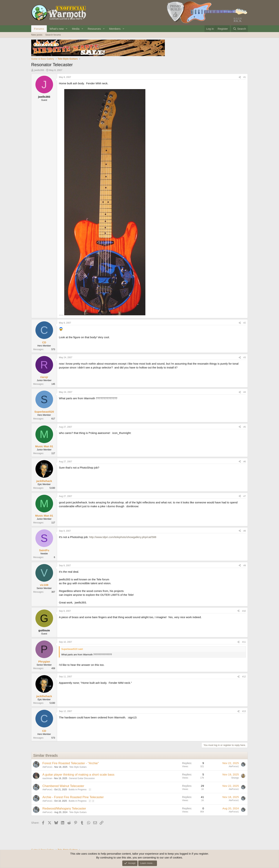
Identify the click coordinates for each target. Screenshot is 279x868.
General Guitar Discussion (82, 778)
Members (115, 29)
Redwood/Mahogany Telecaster (64, 809)
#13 (244, 711)
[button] (67, 29)
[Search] (239, 29)
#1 (245, 77)
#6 (245, 462)
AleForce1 (47, 767)
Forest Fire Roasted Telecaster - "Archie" (71, 763)
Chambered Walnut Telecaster (63, 786)
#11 (244, 642)
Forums (39, 29)
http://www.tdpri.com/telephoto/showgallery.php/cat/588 (123, 537)
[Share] (240, 77)
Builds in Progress (78, 790)
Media (76, 29)
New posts (37, 35)
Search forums (53, 35)
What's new (57, 29)
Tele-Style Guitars (78, 767)
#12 (244, 677)
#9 (245, 566)
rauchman (47, 778)
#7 (245, 496)
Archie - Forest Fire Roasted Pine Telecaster (73, 797)
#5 (245, 427)
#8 (245, 531)
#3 (245, 357)
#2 (245, 323)
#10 (244, 611)
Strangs (235, 778)
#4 (245, 392)
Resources (94, 29)
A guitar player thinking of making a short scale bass (78, 775)
